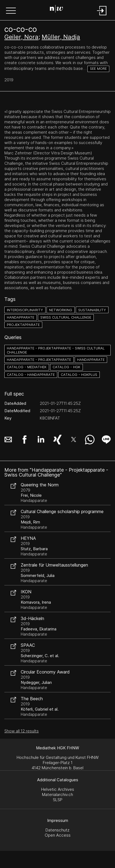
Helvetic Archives (58, 789)
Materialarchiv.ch (57, 794)
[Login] (102, 16)
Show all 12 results (22, 731)
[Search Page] (56, 10)
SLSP (58, 800)
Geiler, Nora (21, 37)
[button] (11, 11)
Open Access (58, 835)
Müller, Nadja (61, 37)
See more (98, 69)
